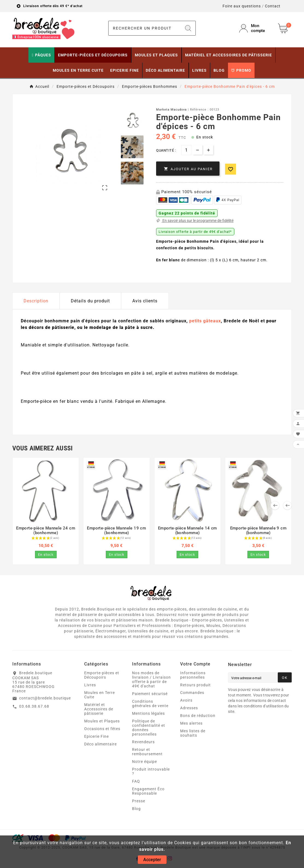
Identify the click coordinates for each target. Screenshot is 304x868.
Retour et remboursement (147, 752)
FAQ (136, 781)
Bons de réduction (198, 716)
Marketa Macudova (171, 110)
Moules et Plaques (102, 721)
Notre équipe (144, 762)
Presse (139, 801)
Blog (136, 809)
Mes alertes (191, 723)
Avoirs (186, 700)
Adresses (189, 708)
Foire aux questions (242, 6)
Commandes (192, 693)
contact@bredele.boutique (45, 698)
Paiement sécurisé (150, 694)
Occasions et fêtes (102, 729)
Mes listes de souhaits (193, 733)
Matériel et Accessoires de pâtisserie (99, 709)
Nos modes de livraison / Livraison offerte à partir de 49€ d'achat (151, 679)
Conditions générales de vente (150, 704)
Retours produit (195, 685)
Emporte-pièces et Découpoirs (102, 675)
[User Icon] (255, 28)
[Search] (188, 28)
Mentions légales (148, 713)
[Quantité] (186, 150)
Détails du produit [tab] (90, 301)
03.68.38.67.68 (34, 706)
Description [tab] (36, 301)
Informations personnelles (193, 675)
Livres (90, 685)
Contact (273, 6)
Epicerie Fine (97, 736)
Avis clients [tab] (145, 301)
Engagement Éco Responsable (148, 791)
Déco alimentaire (100, 744)
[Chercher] (145, 28)
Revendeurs (143, 742)
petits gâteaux (205, 321)
